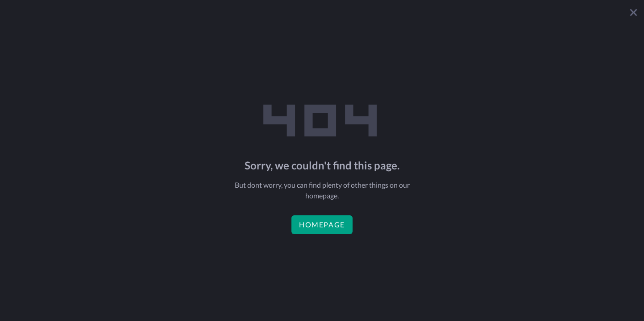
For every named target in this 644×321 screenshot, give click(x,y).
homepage (322, 224)
